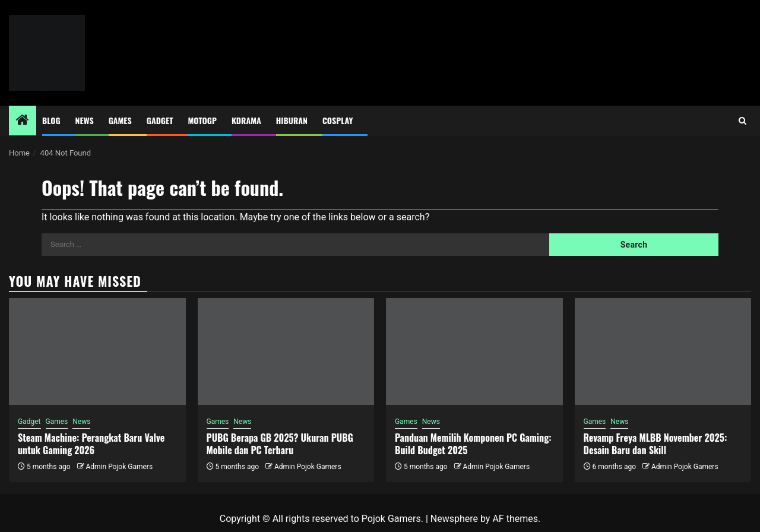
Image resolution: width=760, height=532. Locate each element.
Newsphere (454, 519)
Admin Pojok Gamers (119, 467)
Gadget (160, 120)
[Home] (23, 121)
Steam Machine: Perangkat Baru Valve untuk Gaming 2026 (91, 444)
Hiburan (292, 120)
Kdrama (246, 120)
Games (120, 120)
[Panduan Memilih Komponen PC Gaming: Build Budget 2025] (474, 351)
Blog (51, 120)
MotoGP (202, 120)
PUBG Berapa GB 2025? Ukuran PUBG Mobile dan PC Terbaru (280, 444)
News (85, 120)
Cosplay (338, 120)
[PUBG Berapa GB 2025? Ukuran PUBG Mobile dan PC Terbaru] (286, 351)
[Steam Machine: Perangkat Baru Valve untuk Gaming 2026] (97, 351)
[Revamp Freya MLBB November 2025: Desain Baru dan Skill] (663, 351)
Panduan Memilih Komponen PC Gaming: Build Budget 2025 (473, 444)
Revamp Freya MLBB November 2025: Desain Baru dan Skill (655, 444)
